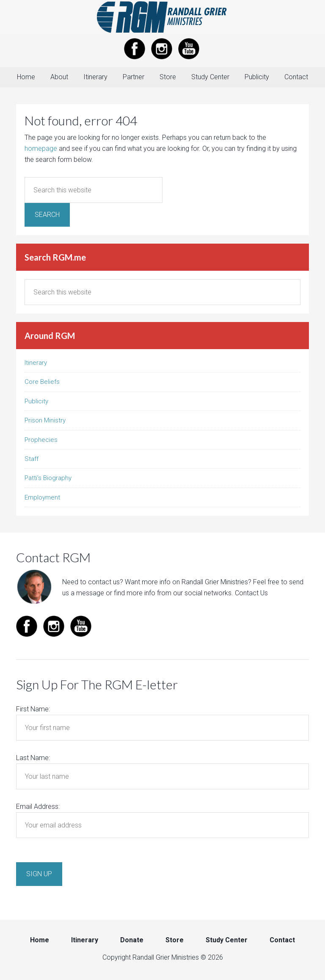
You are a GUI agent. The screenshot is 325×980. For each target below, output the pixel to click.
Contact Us (251, 593)
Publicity (36, 401)
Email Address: (38, 806)
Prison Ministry (45, 420)
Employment (42, 497)
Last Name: (33, 758)
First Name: (33, 709)
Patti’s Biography (48, 478)
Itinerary (36, 363)
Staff (32, 459)
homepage (41, 149)
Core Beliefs (42, 382)
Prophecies (41, 440)
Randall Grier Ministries (162, 17)
